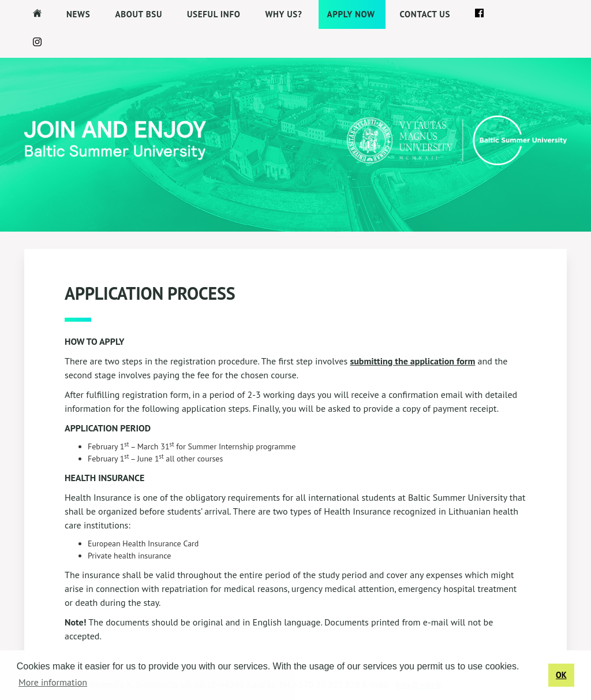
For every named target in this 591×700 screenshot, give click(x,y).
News (78, 14)
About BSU (139, 14)
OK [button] (561, 675)
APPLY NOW (351, 14)
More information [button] (53, 682)
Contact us (425, 14)
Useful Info (214, 14)
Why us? (283, 14)
